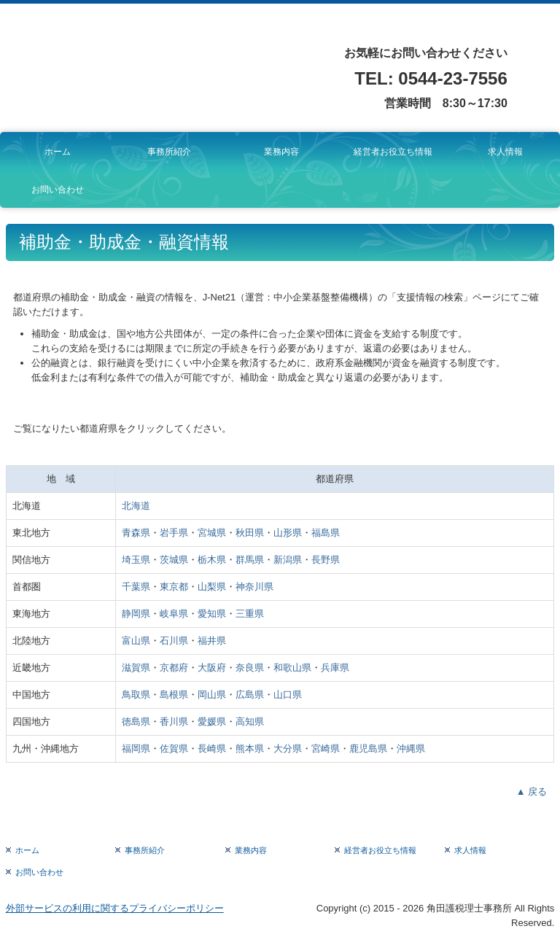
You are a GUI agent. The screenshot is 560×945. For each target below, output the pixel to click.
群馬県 (250, 560)
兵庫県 (335, 668)
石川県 (174, 641)
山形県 (288, 533)
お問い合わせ (58, 190)
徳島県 (136, 722)
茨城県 (174, 560)
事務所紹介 (169, 152)
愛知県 (212, 614)
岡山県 (212, 695)
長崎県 (212, 748)
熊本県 (250, 748)
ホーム (58, 152)
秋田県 (250, 533)
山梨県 (212, 587)
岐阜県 (174, 614)
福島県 (326, 533)
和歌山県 (292, 668)
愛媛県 (212, 722)
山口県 (288, 695)
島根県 (174, 695)
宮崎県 (326, 748)
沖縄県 (411, 748)
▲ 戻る (532, 792)
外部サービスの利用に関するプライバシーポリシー (115, 908)
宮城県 (212, 533)
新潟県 (288, 560)
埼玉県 (136, 560)
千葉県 (136, 587)
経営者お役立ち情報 (393, 152)
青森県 (136, 533)
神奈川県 (254, 587)
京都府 (174, 668)
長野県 (326, 560)
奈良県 (250, 668)
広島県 (250, 695)
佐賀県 (174, 748)
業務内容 (281, 152)
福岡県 (136, 748)
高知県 (250, 722)
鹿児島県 (368, 748)
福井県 (212, 641)
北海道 (136, 506)
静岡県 (136, 614)
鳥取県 (136, 695)
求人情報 (505, 152)
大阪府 (212, 668)
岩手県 (174, 533)
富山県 (136, 641)
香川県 (174, 722)
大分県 (288, 748)
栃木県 (212, 560)
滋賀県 (136, 668)
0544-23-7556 (452, 78)
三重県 (250, 614)
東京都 (174, 587)
